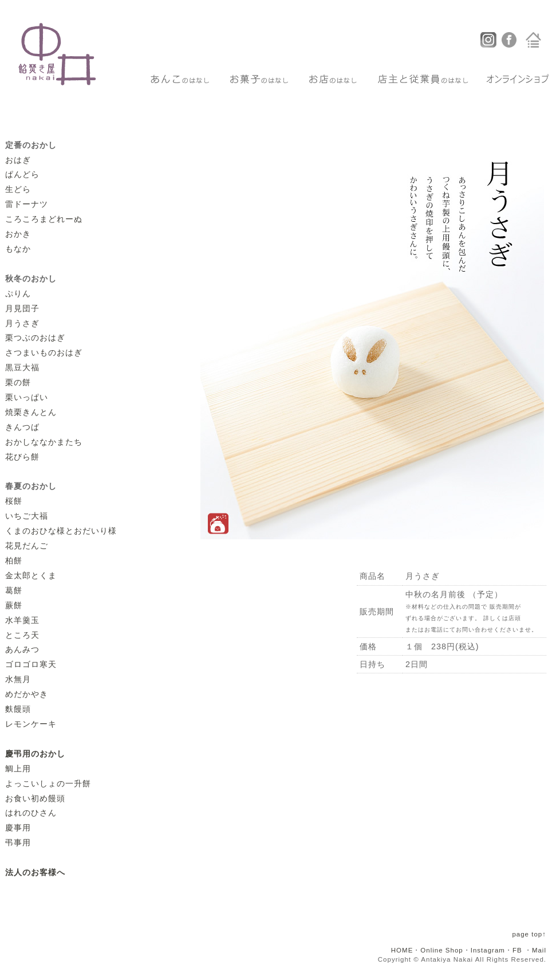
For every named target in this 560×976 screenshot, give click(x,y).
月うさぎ (22, 323)
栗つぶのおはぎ (35, 338)
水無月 (18, 679)
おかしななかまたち (44, 442)
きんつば (22, 427)
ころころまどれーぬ (44, 219)
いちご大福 (27, 516)
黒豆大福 (22, 367)
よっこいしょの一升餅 (48, 783)
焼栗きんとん (31, 412)
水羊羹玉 (22, 620)
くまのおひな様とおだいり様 (61, 531)
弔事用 (18, 842)
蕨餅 (14, 605)
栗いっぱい (27, 397)
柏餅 (14, 560)
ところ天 (22, 635)
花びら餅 (22, 457)
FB (517, 950)
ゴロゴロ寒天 (31, 664)
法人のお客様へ (35, 872)
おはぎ (18, 160)
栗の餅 (18, 382)
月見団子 (22, 308)
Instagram (488, 950)
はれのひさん (31, 813)
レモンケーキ (31, 724)
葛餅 (14, 590)
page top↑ (529, 934)
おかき (18, 234)
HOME (402, 950)
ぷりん (18, 293)
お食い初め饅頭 (35, 798)
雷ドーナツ (27, 204)
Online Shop (441, 950)
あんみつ (22, 649)
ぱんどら (22, 174)
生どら (18, 189)
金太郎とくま (31, 575)
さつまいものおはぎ (44, 352)
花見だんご (27, 546)
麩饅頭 (18, 709)
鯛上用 (18, 769)
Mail (539, 950)
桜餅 (14, 501)
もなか (18, 249)
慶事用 (18, 828)
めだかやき (27, 694)
